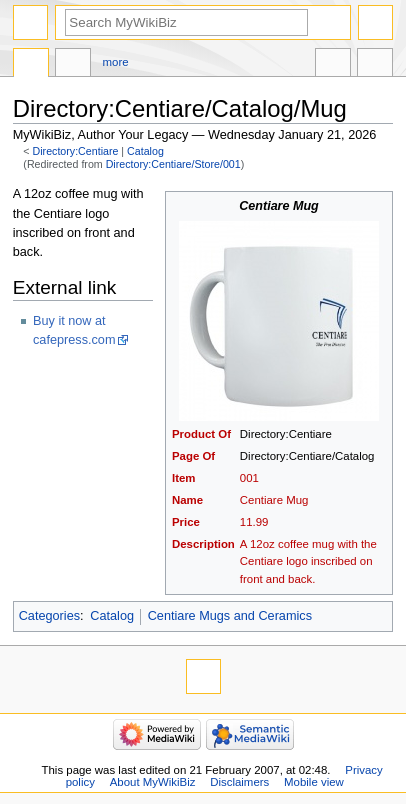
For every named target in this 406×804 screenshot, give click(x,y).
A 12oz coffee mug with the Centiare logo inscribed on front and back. (308, 561)
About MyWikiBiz (153, 782)
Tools (375, 65)
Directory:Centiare (76, 151)
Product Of (201, 434)
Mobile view (314, 782)
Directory (31, 65)
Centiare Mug (274, 500)
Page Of (193, 456)
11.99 (254, 522)
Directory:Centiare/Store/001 (173, 164)
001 (249, 478)
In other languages (333, 65)
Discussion (73, 65)
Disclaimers (239, 782)
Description (203, 544)
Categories (49, 616)
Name (187, 500)
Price (186, 522)
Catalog (145, 151)
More (116, 62)
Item (184, 478)
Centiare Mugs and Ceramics (230, 616)
